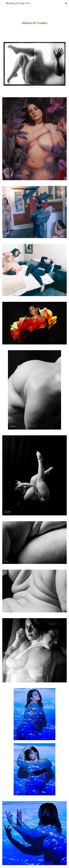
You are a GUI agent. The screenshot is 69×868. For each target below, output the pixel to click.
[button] (3, 3)
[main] (34, 23)
